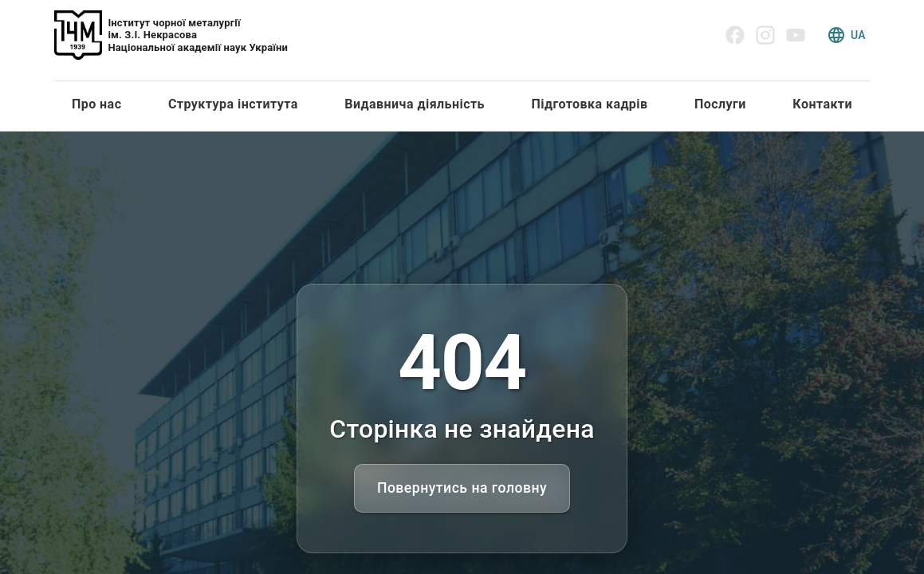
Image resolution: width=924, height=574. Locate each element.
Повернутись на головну (462, 488)
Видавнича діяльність (415, 104)
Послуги (720, 104)
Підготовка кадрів (589, 104)
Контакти (822, 104)
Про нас (96, 104)
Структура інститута (233, 104)
